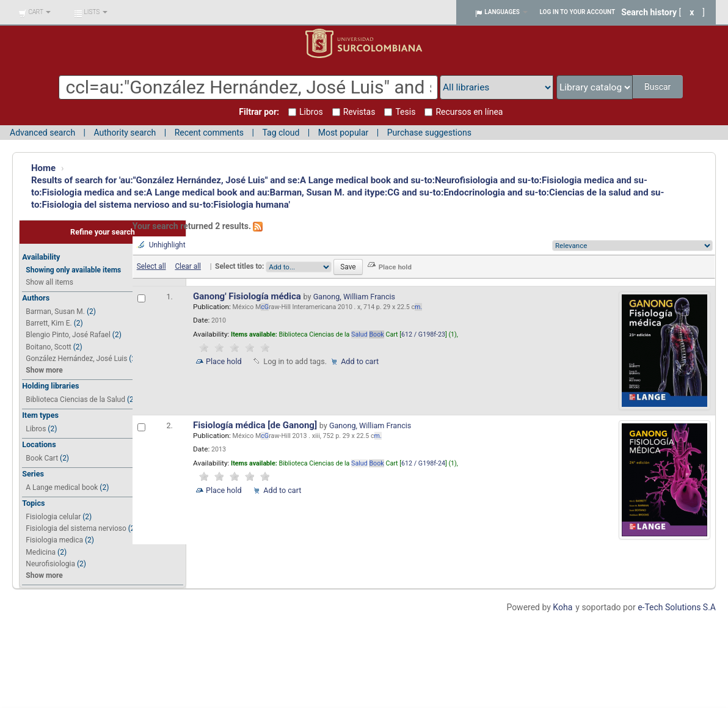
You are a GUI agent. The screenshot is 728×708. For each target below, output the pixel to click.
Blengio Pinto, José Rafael (68, 335)
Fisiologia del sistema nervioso (76, 528)
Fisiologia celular (53, 517)
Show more (44, 370)
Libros (36, 429)
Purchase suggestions (429, 133)
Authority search (125, 133)
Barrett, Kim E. (49, 323)
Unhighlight (167, 245)
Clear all (188, 266)
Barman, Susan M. (55, 312)
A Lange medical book (62, 487)
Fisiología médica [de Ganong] (256, 425)
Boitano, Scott (48, 347)
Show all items (49, 282)
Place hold (224, 361)
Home (43, 168)
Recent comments (209, 133)
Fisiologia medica (54, 540)
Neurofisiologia (50, 564)
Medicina (41, 552)
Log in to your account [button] (578, 12)
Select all (151, 266)
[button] (35, 12)
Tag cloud (281, 133)
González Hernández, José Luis (76, 359)
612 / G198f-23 (423, 334)
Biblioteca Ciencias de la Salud (75, 400)
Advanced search (42, 133)
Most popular (344, 133)
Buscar (659, 87)
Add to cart (360, 361)
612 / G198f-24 (423, 463)
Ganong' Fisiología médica (248, 296)
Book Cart (42, 458)
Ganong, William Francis (354, 297)
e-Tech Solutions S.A (677, 607)
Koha (562, 607)
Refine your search (103, 232)
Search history (649, 12)
